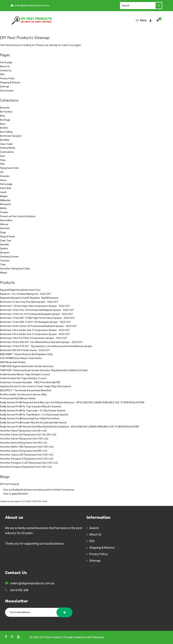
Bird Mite (5, 140)
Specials (4, 244)
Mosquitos (6, 204)
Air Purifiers (6, 112)
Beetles (4, 128)
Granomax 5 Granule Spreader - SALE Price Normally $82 (30, 382)
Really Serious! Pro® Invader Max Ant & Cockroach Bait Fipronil (33, 423)
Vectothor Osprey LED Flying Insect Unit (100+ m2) (27, 455)
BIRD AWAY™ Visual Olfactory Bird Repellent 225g (26, 354)
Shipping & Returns (10, 82)
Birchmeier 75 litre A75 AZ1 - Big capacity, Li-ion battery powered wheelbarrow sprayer (46, 346)
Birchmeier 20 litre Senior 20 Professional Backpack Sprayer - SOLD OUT (38, 326)
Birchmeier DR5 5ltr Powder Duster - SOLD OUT (25, 350)
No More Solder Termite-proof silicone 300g (23, 395)
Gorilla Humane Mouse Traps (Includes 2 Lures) (25, 374)
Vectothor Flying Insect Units (15, 269)
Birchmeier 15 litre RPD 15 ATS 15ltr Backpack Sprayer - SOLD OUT (35, 322)
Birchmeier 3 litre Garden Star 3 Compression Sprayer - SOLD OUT (35, 330)
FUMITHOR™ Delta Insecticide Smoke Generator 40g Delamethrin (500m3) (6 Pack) (44, 370)
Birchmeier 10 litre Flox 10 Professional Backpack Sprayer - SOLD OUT (37, 310)
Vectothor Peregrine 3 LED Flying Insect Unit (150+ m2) (29, 463)
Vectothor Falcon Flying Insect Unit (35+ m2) (23, 431)
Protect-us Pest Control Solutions (18, 216)
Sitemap (5, 87)
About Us (5, 66)
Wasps (4, 273)
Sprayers (5, 253)
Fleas (3, 160)
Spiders (4, 248)
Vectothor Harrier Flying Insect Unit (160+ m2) (24, 439)
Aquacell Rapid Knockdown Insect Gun (20, 290)
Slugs (3, 232)
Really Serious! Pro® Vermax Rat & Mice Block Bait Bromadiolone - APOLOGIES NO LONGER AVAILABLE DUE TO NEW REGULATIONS (70, 427)
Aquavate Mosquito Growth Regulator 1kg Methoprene (29, 298)
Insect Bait (6, 188)
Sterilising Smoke (9, 257)
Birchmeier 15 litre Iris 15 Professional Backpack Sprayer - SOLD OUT (36, 314)
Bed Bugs (5, 120)
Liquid (3, 192)
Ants (3, 116)
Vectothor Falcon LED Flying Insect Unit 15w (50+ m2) (28, 435)
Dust (2, 156)
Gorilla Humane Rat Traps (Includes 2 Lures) (23, 378)
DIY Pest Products (10, 484)
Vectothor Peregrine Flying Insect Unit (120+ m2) (26, 467)
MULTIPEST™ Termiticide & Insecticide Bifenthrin (26, 390)
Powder (4, 212)
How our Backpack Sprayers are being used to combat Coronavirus (39, 490)
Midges (4, 196)
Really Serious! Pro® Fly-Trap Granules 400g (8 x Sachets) (31, 407)
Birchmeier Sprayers (11, 136)
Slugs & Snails (7, 236)
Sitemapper (15, 501)
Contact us (6, 70)
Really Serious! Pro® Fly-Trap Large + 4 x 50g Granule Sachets (33, 411)
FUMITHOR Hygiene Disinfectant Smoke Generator (27, 366)
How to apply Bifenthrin (16, 494)
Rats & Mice (6, 220)
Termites (5, 261)
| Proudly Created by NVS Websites (83, 637)
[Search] (141, 6)
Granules (5, 176)
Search (94, 528)
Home (3, 180)
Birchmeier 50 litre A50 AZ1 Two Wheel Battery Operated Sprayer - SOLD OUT (41, 342)
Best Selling (6, 132)
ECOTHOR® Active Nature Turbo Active (21, 358)
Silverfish (5, 228)
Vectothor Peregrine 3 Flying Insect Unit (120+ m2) (27, 459)
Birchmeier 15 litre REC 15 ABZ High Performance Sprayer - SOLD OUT (37, 318)
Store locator (7, 91)
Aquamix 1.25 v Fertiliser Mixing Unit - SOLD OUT (26, 294)
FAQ (2, 74)
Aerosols (5, 108)
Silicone (4, 224)
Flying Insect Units (9, 168)
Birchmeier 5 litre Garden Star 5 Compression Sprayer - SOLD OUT (35, 334)
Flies (2, 164)
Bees (3, 124)
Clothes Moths (8, 148)
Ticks (3, 265)
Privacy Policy (7, 78)
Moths (3, 208)
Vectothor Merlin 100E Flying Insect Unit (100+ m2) (27, 447)
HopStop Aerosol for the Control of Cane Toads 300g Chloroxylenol (35, 386)
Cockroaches (7, 152)
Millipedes (5, 200)
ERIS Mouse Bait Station (13, 362)
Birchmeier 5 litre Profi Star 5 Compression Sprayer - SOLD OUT (34, 338)
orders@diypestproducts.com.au (30, 5)
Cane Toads (6, 144)
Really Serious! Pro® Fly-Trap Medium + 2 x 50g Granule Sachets (34, 415)
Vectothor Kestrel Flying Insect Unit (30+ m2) (24, 443)
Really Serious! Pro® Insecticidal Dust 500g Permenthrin (30, 419)
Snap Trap (5, 241)
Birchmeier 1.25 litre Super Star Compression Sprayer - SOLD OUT (35, 306)
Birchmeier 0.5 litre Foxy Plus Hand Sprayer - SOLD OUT (29, 302)
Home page (6, 62)
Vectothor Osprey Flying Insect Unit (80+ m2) (24, 451)
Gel (2, 172)
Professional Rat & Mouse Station (18, 398)
